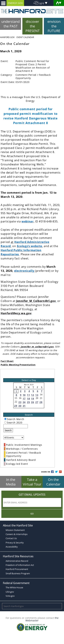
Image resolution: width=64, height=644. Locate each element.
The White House (14, 587)
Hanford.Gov (7, 37)
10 (24, 395)
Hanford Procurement (17, 569)
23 (20, 402)
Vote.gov (10, 596)
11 (28, 395)
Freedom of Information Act (20, 565)
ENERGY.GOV (15, 3)
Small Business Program (18, 573)
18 (28, 399)
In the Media (11, 482)
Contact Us (11, 538)
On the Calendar (53, 482)
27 (37, 402)
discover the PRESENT (33, 26)
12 (33, 395)
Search (8, 430)
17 (24, 399)
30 (20, 406)
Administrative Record (17, 561)
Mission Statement (15, 530)
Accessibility (12, 547)
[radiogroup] (5, 419)
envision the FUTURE (54, 26)
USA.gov (10, 592)
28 (41, 402)
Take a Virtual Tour (32, 482)
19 (33, 399)
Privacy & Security (15, 543)
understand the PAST (10, 24)
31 (24, 406)
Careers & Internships (17, 534)
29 (16, 406)
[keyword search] (16, 426)
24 (24, 402)
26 (33, 402)
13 (37, 395)
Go (32, 514)
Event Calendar (25, 37)
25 (28, 402)
